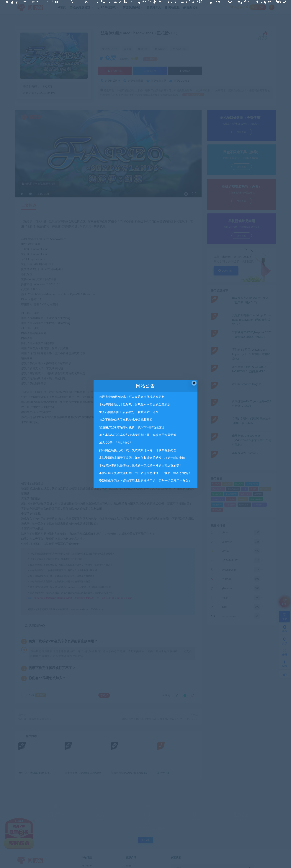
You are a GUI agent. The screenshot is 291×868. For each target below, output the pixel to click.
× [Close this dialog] (194, 383)
